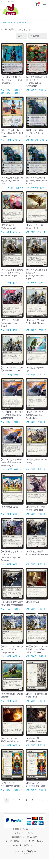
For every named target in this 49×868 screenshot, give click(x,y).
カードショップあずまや (25, 851)
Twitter (40, 841)
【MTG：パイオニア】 (9, 23)
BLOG (32, 841)
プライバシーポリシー (25, 833)
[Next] (41, 800)
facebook (17, 845)
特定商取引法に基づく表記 (25, 837)
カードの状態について (16, 841)
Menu (44, 3)
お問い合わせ (30, 845)
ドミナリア (22, 23)
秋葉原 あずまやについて (25, 829)
